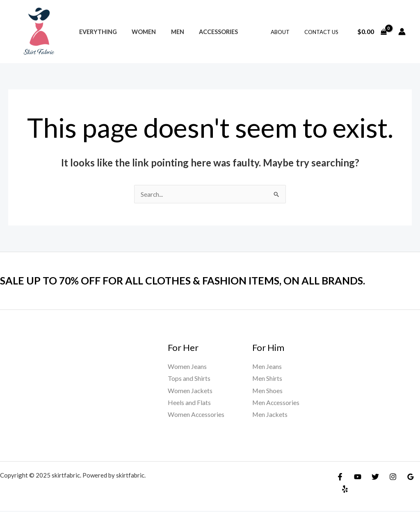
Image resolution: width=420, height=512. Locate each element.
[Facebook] (340, 478)
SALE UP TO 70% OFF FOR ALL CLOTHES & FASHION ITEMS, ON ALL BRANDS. (191, 280)
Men (170, 32)
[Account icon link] (402, 32)
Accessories (208, 32)
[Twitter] (375, 478)
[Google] (411, 478)
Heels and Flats (189, 403)
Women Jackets (190, 390)
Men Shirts (267, 379)
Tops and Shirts (189, 379)
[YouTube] (358, 478)
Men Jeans (267, 366)
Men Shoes (268, 390)
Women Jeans (187, 366)
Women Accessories (196, 415)
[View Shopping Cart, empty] (372, 32)
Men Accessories (276, 403)
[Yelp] (345, 490)
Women (139, 32)
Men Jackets (270, 415)
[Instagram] (393, 478)
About (286, 32)
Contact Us (323, 32)
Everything (96, 32)
